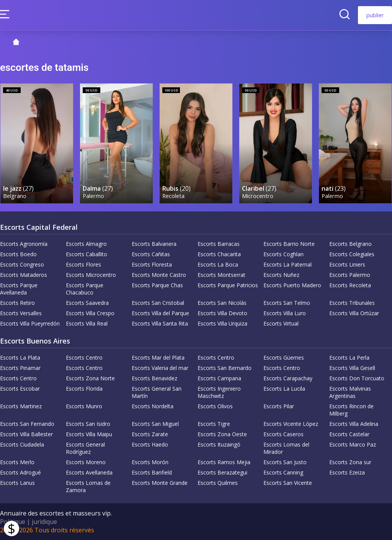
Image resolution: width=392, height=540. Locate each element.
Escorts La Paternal (287, 264)
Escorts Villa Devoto (222, 313)
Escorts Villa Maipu (89, 434)
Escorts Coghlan (283, 254)
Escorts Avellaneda (89, 472)
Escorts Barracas (219, 244)
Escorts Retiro (17, 303)
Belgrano (15, 196)
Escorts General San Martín (157, 392)
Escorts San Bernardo (225, 368)
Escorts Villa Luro (285, 313)
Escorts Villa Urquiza (222, 323)
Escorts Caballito (87, 254)
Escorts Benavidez (154, 378)
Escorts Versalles (21, 313)
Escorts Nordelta (153, 406)
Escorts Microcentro (91, 275)
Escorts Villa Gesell (352, 368)
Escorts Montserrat (221, 275)
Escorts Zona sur (350, 462)
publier (375, 15)
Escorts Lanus (17, 483)
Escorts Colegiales (352, 254)
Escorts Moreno (86, 462)
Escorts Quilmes (218, 483)
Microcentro (258, 196)
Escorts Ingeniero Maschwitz (219, 392)
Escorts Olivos (215, 406)
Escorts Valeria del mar (160, 368)
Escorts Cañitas (151, 254)
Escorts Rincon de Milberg (351, 410)
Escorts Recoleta (350, 285)
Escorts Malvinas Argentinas (350, 392)
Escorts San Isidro (88, 424)
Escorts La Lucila (284, 389)
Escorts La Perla (349, 358)
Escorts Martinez (21, 406)
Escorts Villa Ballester (26, 434)
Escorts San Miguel (155, 424)
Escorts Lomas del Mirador (286, 448)
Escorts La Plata (20, 358)
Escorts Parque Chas (157, 285)
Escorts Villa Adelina (354, 424)
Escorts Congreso (22, 264)
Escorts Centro (84, 358)
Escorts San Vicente (288, 483)
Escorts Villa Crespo (90, 313)
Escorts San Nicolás (222, 303)
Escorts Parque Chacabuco (85, 289)
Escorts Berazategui (222, 472)
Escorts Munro (84, 406)
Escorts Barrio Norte (289, 244)
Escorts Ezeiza (347, 472)
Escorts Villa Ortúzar (354, 313)
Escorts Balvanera (154, 244)
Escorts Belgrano (350, 244)
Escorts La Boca (218, 264)
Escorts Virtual (281, 323)
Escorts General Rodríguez (85, 448)
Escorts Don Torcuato (357, 378)
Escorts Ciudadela (22, 444)
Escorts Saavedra (87, 303)
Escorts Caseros (283, 434)
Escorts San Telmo (287, 303)
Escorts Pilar (279, 406)
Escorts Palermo (350, 275)
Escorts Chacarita (219, 254)
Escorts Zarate (150, 434)
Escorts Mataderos (24, 275)
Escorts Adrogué (20, 472)
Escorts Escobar (20, 389)
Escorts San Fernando (27, 424)
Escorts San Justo (285, 462)
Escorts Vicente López (291, 424)
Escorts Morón (150, 462)
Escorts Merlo (17, 462)
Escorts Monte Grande (160, 483)
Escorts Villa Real (87, 323)
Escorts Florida (84, 389)
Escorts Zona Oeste (222, 434)
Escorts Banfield (152, 472)
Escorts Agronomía (24, 244)
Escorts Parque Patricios (228, 285)
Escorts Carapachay (288, 378)
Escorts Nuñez (281, 275)
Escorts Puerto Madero (292, 285)
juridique (44, 522)
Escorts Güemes (284, 358)
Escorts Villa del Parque (160, 313)
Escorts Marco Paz (353, 444)
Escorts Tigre (214, 424)
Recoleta (173, 196)
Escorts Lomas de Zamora (88, 486)
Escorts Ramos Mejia (224, 462)
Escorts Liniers (347, 264)
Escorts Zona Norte (90, 378)
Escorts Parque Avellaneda (19, 289)
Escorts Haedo (150, 444)
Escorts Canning (283, 472)
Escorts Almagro (86, 244)
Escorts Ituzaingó (219, 444)
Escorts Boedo (18, 254)
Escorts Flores (83, 264)
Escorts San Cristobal (158, 303)
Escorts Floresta (152, 264)
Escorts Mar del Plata (158, 358)
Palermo (93, 196)
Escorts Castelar (349, 434)
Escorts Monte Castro (159, 275)
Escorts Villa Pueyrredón (30, 323)
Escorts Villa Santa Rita (160, 323)
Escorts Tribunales (352, 303)
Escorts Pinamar (20, 368)
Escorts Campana (219, 378)
